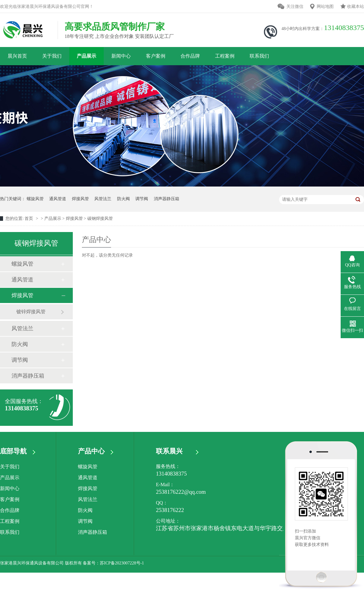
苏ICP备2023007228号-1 (122, 563)
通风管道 (58, 199)
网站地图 (325, 7)
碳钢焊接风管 (100, 219)
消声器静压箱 (167, 199)
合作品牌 (190, 56)
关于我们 (52, 56)
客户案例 (156, 56)
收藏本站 (356, 7)
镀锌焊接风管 (31, 312)
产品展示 (86, 56)
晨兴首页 (17, 56)
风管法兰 (103, 199)
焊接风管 (80, 199)
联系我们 (259, 56)
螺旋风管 (35, 199)
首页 (29, 219)
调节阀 (142, 199)
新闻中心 (121, 56)
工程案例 (225, 56)
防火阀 (123, 199)
